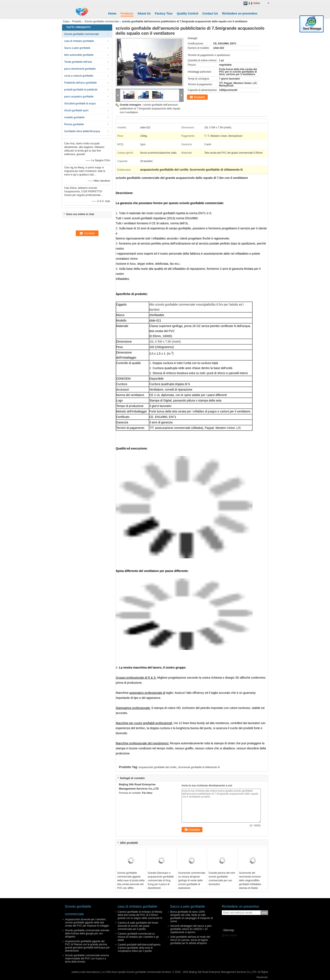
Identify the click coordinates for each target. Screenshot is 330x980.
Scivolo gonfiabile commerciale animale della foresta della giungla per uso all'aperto (87, 933)
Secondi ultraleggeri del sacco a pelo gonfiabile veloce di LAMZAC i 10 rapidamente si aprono (191, 929)
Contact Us (210, 13)
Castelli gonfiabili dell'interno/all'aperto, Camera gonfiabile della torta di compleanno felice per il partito (139, 948)
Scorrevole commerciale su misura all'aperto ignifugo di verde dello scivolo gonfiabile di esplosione (192, 880)
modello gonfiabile (74, 117)
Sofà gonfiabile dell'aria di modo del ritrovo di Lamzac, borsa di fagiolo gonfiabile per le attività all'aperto (190, 940)
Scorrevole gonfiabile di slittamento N (199, 767)
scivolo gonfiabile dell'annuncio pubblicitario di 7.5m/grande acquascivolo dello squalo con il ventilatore (150, 109)
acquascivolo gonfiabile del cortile (158, 767)
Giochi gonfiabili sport (76, 110)
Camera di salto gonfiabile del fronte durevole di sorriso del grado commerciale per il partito (138, 926)
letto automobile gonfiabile (79, 55)
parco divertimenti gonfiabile (80, 69)
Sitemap (228, 930)
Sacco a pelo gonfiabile (77, 48)
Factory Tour (164, 13)
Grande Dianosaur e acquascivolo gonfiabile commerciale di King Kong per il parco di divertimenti (161, 880)
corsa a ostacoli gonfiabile (79, 76)
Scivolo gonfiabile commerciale (102, 21)
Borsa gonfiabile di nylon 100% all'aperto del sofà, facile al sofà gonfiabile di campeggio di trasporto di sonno (192, 917)
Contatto (199, 97)
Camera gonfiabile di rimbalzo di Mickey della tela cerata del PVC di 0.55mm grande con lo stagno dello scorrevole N (140, 915)
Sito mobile (229, 935)
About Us (144, 13)
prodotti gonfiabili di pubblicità (81, 90)
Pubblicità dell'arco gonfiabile (80, 83)
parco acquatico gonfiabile (79, 97)
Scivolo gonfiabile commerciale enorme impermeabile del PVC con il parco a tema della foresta (87, 959)
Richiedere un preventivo (240, 13)
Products (127, 13)
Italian (261, 3)
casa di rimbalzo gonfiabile (79, 41)
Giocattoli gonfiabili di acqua (80, 104)
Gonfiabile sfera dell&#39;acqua (82, 131)
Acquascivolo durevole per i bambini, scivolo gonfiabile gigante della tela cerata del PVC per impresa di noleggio (87, 923)
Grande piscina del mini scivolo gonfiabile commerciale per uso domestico (222, 879)
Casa (66, 21)
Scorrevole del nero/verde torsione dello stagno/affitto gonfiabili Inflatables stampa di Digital (250, 880)
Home (112, 13)
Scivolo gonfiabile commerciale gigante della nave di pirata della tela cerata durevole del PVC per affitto (131, 880)
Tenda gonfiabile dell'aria (78, 62)
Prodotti (77, 21)
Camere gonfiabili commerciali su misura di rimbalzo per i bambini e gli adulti (138, 937)
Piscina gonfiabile (74, 124)
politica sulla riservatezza (86, 972)
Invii (264, 913)
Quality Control (187, 13)
